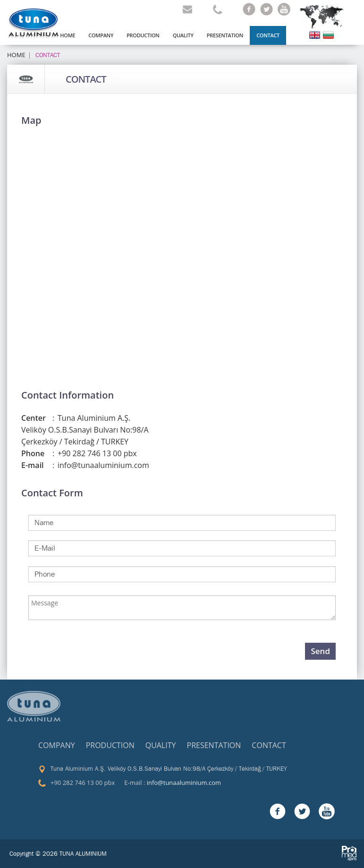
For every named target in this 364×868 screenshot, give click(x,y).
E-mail (38, 465)
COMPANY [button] (101, 35)
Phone (38, 454)
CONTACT (86, 79)
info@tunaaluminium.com (184, 783)
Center (38, 418)
